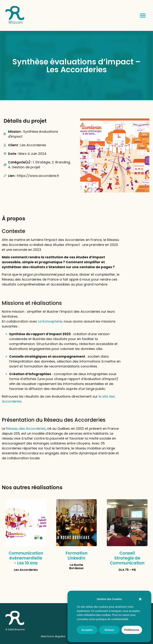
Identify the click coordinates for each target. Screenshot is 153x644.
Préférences (132, 630)
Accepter (87, 630)
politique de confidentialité (112, 619)
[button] (140, 599)
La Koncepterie (50, 321)
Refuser (109, 630)
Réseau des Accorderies (26, 429)
